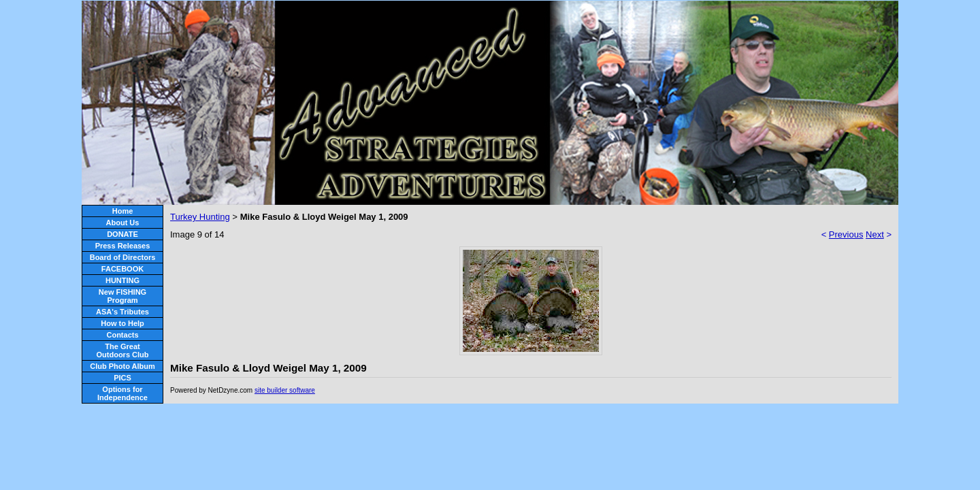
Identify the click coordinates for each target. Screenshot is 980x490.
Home (123, 211)
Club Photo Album (122, 366)
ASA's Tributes (122, 312)
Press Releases (123, 246)
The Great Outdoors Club (123, 350)
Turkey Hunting (200, 217)
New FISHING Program (122, 296)
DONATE (122, 234)
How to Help (122, 323)
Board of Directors (123, 257)
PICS (122, 378)
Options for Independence (122, 393)
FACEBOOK (122, 269)
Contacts (122, 335)
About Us (123, 223)
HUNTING (122, 280)
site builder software (285, 390)
